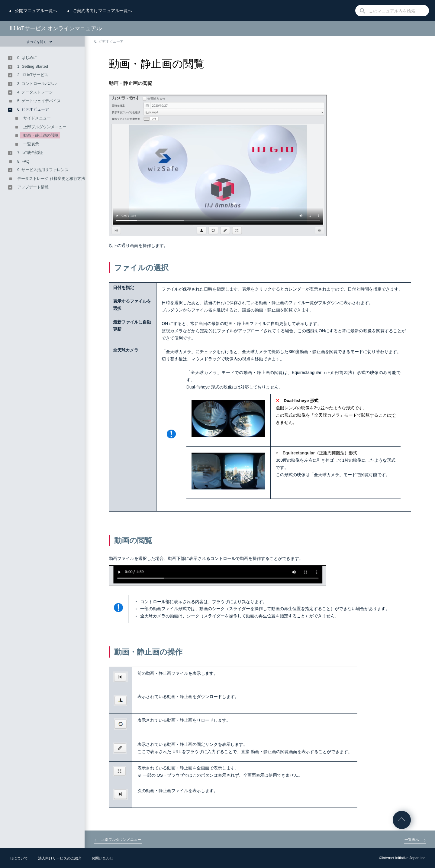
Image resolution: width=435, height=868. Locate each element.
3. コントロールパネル (37, 84)
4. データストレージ (35, 92)
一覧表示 (31, 144)
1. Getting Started (33, 66)
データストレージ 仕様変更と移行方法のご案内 (59, 179)
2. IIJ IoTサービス (33, 75)
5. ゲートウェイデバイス (39, 101)
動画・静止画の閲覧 (41, 135)
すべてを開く (39, 42)
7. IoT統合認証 (30, 153)
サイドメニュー (37, 118)
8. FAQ (23, 161)
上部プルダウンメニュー (45, 127)
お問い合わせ (102, 858)
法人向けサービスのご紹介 (60, 858)
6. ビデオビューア (109, 41)
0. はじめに (27, 58)
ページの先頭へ (402, 820)
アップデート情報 (33, 187)
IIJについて (19, 858)
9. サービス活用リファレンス (43, 170)
